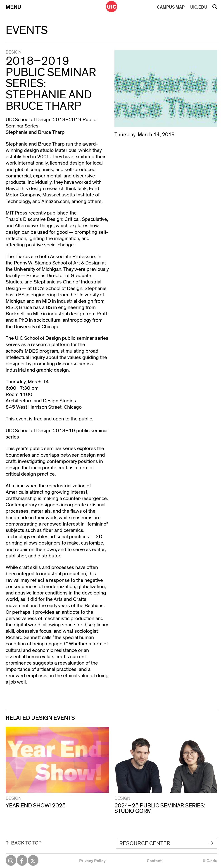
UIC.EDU (199, 7)
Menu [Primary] (13, 7)
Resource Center (145, 843)
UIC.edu (210, 861)
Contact (154, 861)
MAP (171, 7)
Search (215, 8)
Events (27, 30)
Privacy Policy (92, 861)
